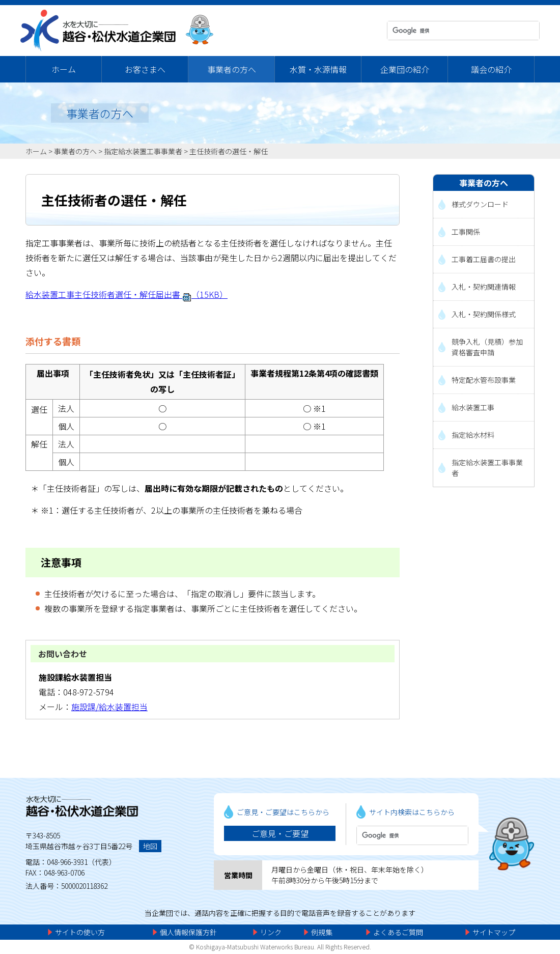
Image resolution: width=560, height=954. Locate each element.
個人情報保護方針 (188, 932)
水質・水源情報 (318, 69)
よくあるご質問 (398, 932)
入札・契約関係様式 (484, 314)
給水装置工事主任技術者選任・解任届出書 (127, 294)
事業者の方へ (232, 69)
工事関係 (466, 232)
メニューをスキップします (323, 7)
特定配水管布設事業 (484, 380)
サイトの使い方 (80, 932)
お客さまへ (145, 69)
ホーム (64, 69)
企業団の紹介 (405, 69)
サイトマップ (494, 932)
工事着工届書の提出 (484, 259)
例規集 (322, 932)
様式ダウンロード (480, 204)
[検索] (454, 31)
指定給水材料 (473, 435)
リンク (271, 932)
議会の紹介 (491, 69)
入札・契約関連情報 (484, 287)
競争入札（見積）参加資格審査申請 (487, 347)
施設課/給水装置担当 (109, 707)
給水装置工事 (473, 407)
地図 (150, 846)
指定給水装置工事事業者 (143, 151)
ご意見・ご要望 (280, 833)
